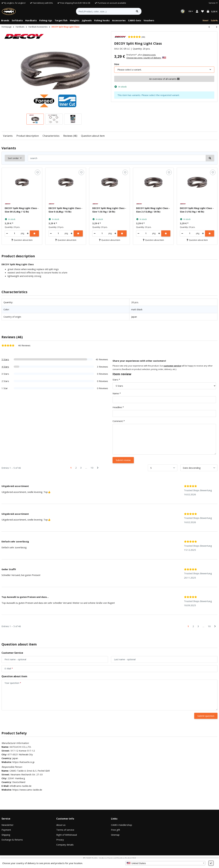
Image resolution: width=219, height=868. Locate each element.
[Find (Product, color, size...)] (104, 11)
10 (92, 468)
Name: (116, 393)
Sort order (13, 158)
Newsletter (8, 825)
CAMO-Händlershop (122, 825)
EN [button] (191, 11)
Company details (65, 845)
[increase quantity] (28, 233)
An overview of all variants (164, 79)
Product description (28, 136)
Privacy (60, 840)
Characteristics (51, 136)
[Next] (98, 468)
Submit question (206, 716)
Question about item (93, 136)
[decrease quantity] (7, 233)
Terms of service (65, 830)
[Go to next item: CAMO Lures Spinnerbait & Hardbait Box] (215, 27)
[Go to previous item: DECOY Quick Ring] (211, 27)
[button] (212, 3)
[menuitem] (5, 21)
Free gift (116, 830)
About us (61, 825)
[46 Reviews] (136, 37)
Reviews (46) (70, 136)
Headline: (118, 407)
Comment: (118, 421)
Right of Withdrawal (67, 835)
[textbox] (165, 863)
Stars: (116, 380)
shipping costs (149, 55)
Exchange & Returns (12, 840)
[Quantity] (14, 233)
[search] (117, 158)
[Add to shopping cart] (34, 233)
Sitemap (115, 835)
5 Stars (5, 359)
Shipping (6, 835)
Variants (8, 136)
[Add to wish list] (37, 172)
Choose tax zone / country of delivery (146, 58)
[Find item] (137, 11)
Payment (6, 830)
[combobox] (165, 863)
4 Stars (5, 367)
